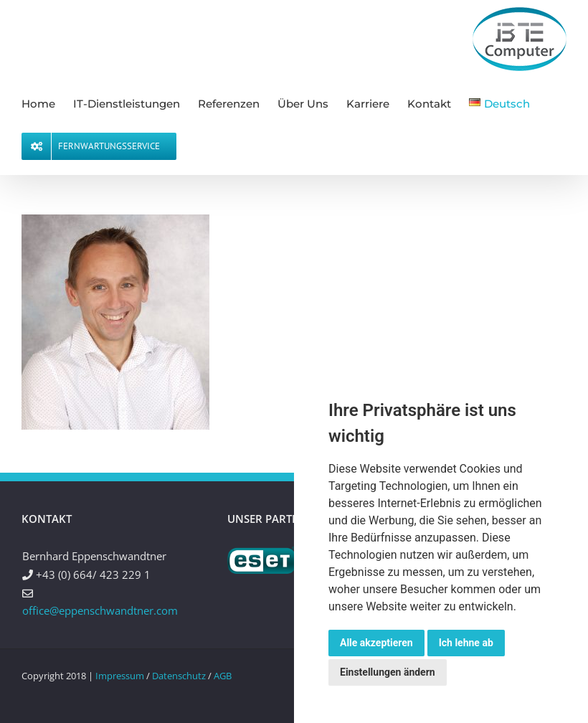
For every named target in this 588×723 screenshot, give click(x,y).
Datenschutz (179, 676)
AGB (223, 676)
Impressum (120, 676)
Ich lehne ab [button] (466, 643)
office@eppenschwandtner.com (100, 610)
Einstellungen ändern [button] (388, 672)
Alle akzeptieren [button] (376, 643)
